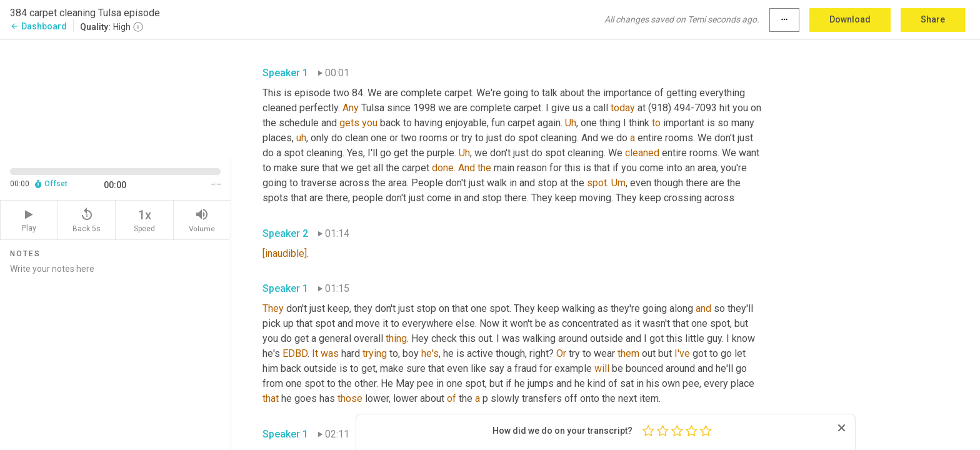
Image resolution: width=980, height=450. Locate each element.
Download (850, 19)
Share (933, 19)
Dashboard (38, 26)
